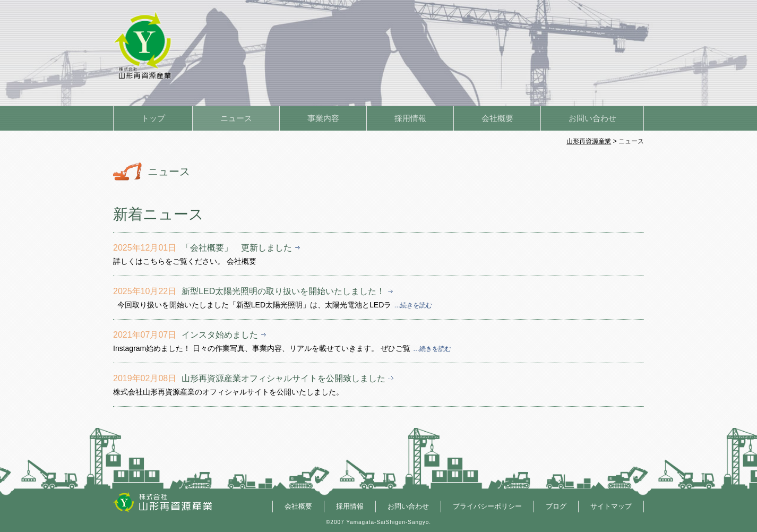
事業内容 (323, 118)
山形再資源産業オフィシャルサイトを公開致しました (283, 378)
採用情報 (410, 118)
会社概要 (497, 118)
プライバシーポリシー (487, 506)
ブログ (556, 506)
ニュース (236, 118)
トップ (153, 118)
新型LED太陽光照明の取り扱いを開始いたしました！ (283, 291)
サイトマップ (611, 506)
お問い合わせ (592, 118)
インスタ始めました (220, 335)
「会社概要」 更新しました (237, 248)
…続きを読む (413, 305)
